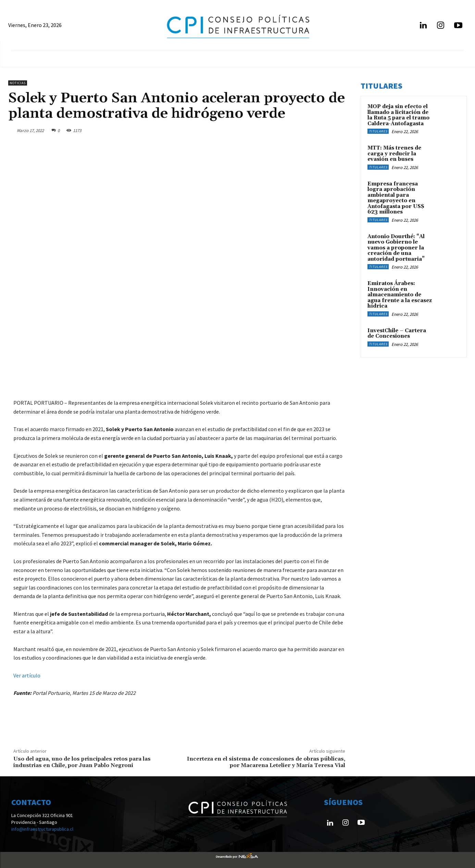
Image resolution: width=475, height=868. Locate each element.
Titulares (378, 131)
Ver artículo (27, 675)
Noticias (18, 83)
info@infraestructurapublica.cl (42, 829)
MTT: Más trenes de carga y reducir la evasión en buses (394, 154)
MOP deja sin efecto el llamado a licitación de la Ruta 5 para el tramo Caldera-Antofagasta (398, 115)
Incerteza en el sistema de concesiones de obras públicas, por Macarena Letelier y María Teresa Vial (266, 762)
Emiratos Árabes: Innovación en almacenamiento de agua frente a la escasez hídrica (400, 295)
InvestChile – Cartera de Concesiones (397, 334)
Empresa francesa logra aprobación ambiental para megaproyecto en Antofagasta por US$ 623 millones (396, 198)
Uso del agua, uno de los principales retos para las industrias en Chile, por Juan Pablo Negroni (82, 762)
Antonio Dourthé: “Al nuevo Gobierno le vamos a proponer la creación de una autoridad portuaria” (396, 248)
